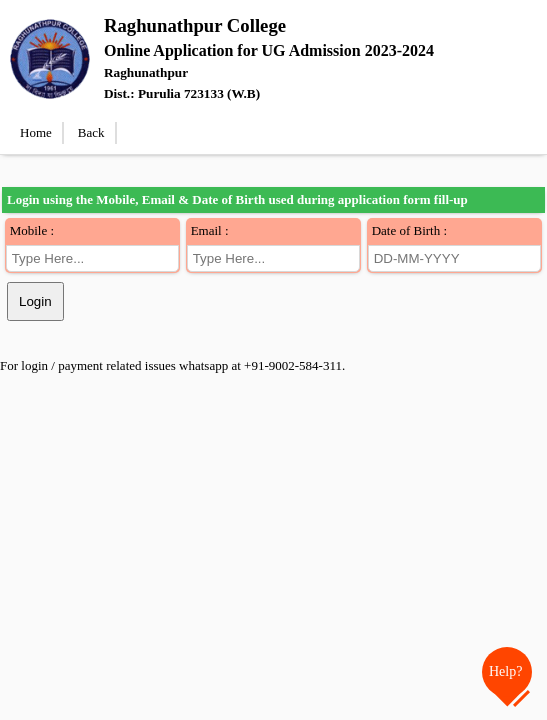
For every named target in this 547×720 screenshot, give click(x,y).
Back (91, 132)
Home (36, 132)
